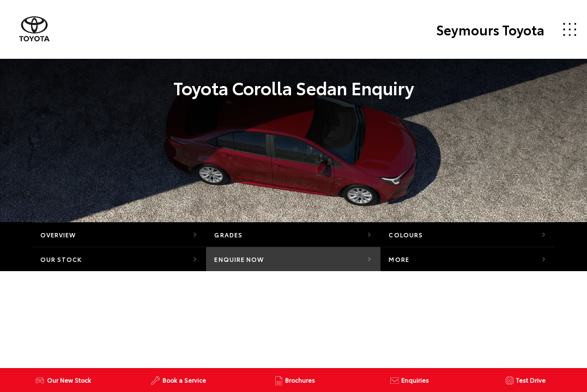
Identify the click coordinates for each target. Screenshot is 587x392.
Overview (58, 235)
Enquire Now (239, 259)
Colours (406, 235)
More (399, 259)
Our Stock (61, 259)
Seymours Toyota (490, 29)
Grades (228, 235)
